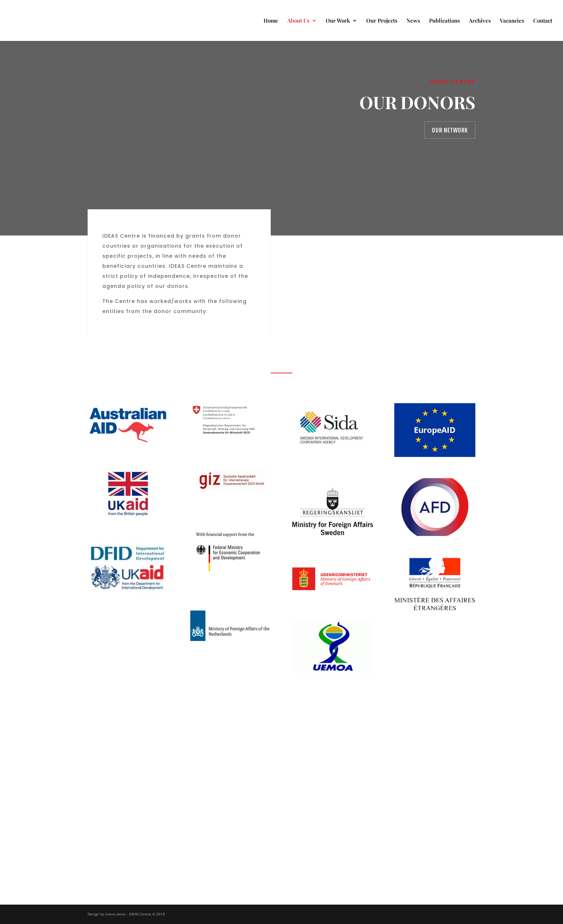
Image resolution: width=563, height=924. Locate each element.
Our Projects (382, 21)
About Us (298, 21)
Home (271, 21)
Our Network (450, 130)
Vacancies (512, 21)
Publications (445, 21)
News (413, 21)
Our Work (338, 21)
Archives (480, 21)
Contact (543, 21)
